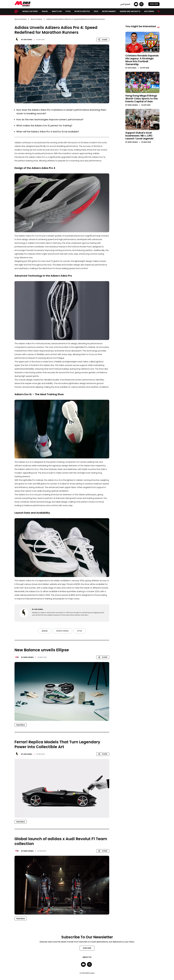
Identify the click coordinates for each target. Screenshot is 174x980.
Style (68, 11)
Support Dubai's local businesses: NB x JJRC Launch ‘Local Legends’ (140, 136)
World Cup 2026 (30, 11)
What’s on (57, 11)
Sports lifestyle (82, 11)
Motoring (149, 11)
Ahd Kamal (28, 40)
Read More (21, 725)
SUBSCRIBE (154, 4)
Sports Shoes (62, 631)
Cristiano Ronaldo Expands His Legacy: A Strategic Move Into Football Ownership (142, 60)
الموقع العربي (125, 4)
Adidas (45, 631)
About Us (87, 957)
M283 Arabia (29, 657)
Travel (45, 11)
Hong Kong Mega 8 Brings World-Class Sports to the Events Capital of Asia (142, 99)
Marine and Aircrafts (130, 11)
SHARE (103, 40)
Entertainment (109, 11)
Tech (96, 11)
